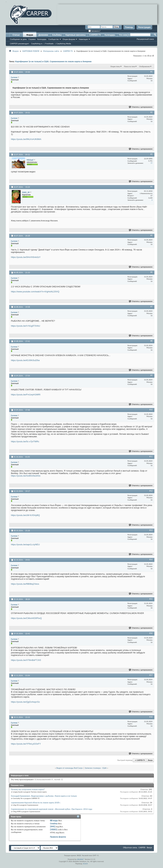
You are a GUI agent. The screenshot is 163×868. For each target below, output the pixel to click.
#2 (151, 112)
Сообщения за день (18, 39)
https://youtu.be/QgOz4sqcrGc (25, 702)
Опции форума (69, 39)
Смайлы (54, 823)
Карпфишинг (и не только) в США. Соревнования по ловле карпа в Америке (53, 61)
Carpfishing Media (64, 44)
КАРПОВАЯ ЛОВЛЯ (31, 51)
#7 (151, 307)
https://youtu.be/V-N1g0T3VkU (26, 326)
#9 (151, 375)
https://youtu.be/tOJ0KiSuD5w (25, 360)
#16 (151, 633)
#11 (151, 457)
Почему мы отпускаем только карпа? (28, 789)
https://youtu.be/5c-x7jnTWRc (25, 441)
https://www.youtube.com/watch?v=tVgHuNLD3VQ (35, 292)
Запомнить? (95, 31)
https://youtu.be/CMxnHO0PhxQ (26, 618)
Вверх (150, 760)
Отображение (145, 66)
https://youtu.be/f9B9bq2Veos (25, 584)
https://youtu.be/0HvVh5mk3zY (26, 257)
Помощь (129, 27)
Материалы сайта (51, 51)
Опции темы (115, 66)
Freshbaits (49, 44)
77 (151, 163)
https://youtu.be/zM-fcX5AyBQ (25, 515)
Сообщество (54, 39)
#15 (151, 599)
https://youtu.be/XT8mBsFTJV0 (26, 660)
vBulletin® (81, 859)
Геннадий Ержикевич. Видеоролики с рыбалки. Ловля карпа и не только (44, 796)
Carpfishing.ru (37, 44)
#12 (151, 491)
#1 (151, 72)
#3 (151, 154)
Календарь (42, 39)
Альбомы (57, 35)
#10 (151, 410)
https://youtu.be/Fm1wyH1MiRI (26, 395)
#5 (151, 235)
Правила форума (58, 837)
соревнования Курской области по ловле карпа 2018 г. (36, 803)
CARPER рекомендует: (20, 44)
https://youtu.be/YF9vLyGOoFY (26, 744)
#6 (151, 272)
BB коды (54, 820)
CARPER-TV (95, 35)
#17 (151, 675)
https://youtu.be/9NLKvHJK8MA (26, 139)
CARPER (142, 847)
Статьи (16, 35)
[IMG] (53, 826)
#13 (151, 530)
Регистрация (144, 27)
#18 (151, 717)
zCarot (85, 864)
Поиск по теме (130, 66)
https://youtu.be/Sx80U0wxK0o (26, 476)
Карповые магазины (76, 35)
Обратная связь (130, 847)
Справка (32, 39)
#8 (151, 341)
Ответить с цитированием (141, 107)
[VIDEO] (54, 829)
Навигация (83, 39)
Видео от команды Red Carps (69, 768)
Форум (30, 35)
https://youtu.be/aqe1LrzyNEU (25, 544)
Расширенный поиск (145, 39)
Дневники (43, 35)
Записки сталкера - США (96, 768)
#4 (151, 187)
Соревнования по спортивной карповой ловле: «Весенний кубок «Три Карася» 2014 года (52, 809)
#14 (151, 560)
